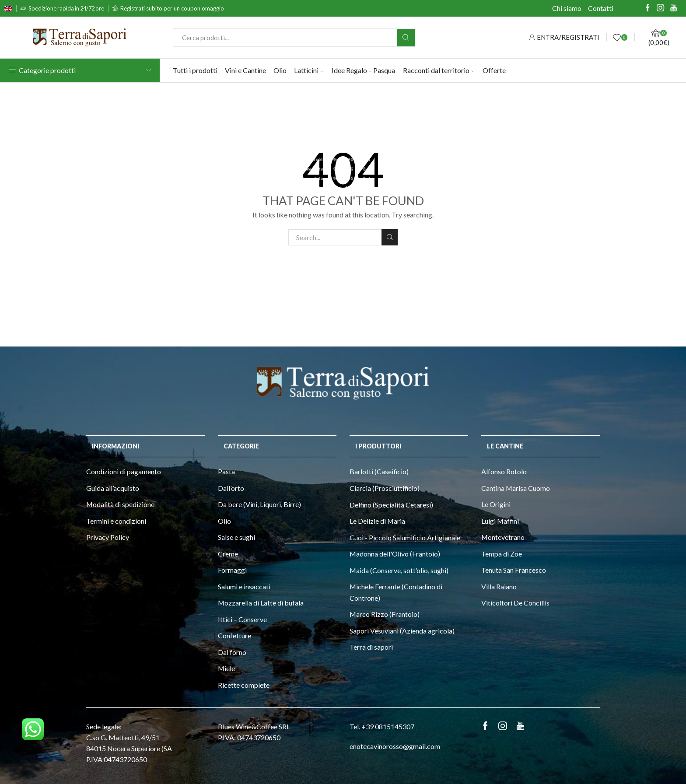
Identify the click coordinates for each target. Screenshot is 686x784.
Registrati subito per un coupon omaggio (172, 8)
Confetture (234, 635)
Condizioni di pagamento (124, 471)
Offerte (494, 70)
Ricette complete (244, 685)
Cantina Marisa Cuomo (516, 488)
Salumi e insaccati (244, 586)
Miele (226, 668)
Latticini (309, 70)
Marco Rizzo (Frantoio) (385, 614)
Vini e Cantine (245, 70)
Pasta (226, 471)
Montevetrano (503, 537)
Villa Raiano (499, 586)
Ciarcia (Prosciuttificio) (385, 488)
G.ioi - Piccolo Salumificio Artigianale (405, 537)
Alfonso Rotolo (504, 471)
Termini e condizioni (116, 521)
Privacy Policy (108, 537)
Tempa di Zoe (502, 554)
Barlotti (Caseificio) (379, 471)
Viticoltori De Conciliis (515, 603)
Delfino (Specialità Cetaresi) (391, 505)
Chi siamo (567, 8)
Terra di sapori (371, 647)
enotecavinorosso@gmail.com (395, 746)
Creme (228, 554)
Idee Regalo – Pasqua (363, 70)
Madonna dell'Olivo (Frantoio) (395, 554)
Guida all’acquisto (113, 488)
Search (390, 237)
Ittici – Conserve (242, 619)
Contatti (601, 8)
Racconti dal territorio (439, 70)
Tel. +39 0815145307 (382, 726)
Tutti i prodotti (195, 70)
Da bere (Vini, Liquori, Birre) (259, 504)
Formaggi (232, 570)
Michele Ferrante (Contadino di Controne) (396, 592)
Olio (280, 70)
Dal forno (232, 652)
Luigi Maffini (500, 521)
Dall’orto (231, 488)
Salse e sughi (236, 537)
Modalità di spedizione (120, 504)
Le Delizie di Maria (377, 521)
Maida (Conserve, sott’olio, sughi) (399, 570)
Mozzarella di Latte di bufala (261, 603)
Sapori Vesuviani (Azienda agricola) (402, 631)
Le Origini (496, 504)
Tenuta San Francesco (514, 570)
